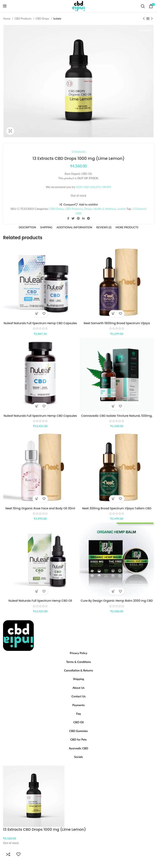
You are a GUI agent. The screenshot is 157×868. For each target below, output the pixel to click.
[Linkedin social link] (83, 218)
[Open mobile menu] (5, 6)
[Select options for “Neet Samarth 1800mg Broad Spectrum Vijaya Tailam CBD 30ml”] (113, 314)
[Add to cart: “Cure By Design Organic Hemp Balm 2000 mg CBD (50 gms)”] (113, 591)
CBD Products (23, 19)
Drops (88, 209)
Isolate (57, 19)
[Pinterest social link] (78, 218)
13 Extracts (78, 152)
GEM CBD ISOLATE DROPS (94, 187)
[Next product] (152, 19)
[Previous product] (144, 19)
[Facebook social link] (68, 218)
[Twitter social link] (73, 218)
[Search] (143, 6)
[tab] (27, 228)
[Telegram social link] (89, 218)
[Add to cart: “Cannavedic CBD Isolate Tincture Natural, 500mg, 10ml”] (113, 406)
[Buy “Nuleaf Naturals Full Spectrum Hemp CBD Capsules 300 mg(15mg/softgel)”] (37, 314)
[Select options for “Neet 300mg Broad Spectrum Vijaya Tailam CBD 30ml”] (113, 499)
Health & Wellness (105, 209)
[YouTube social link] (81, 764)
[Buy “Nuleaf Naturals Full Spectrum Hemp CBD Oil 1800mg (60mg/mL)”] (37, 591)
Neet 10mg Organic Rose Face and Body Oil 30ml (40, 508)
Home (7, 19)
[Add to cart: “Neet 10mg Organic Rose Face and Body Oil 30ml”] (37, 499)
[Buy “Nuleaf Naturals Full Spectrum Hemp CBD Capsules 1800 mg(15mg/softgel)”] (37, 406)
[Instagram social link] (78, 764)
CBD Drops (43, 19)
